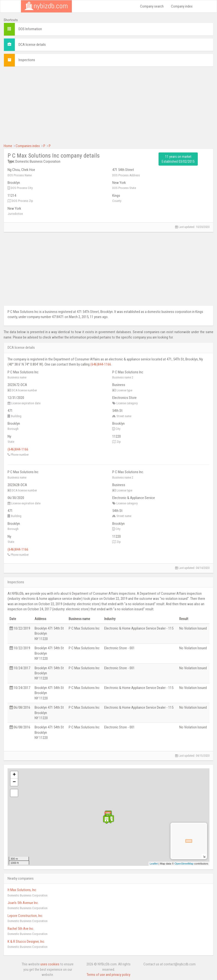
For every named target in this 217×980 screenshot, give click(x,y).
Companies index (28, 146)
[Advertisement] (108, 104)
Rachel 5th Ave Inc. (21, 929)
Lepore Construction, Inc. (25, 916)
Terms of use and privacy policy (108, 975)
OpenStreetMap (184, 864)
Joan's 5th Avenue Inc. (23, 903)
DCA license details (32, 45)
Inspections (27, 60)
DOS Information (30, 29)
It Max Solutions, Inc (22, 890)
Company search (152, 6)
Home (8, 146)
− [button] (14, 782)
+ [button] (14, 775)
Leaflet (154, 864)
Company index (182, 6)
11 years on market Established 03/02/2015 (178, 159)
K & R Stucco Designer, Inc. (26, 942)
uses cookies (50, 964)
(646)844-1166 (101, 364)
